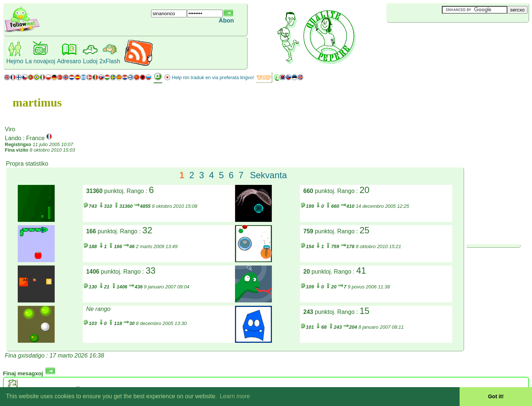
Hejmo (15, 61)
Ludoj (90, 61)
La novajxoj (40, 61)
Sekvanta (269, 175)
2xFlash (110, 61)
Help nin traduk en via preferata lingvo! (213, 77)
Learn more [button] (235, 396)
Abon (226, 21)
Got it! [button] (496, 396)
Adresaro (69, 61)
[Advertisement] (430, 35)
